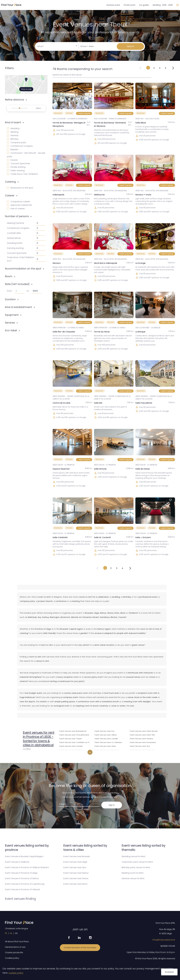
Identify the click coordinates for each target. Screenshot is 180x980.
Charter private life (14, 953)
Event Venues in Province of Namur (22, 878)
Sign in (112, 805)
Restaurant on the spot (20, 188)
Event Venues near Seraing (141, 738)
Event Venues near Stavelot (142, 753)
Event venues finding (20, 899)
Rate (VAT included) (17, 284)
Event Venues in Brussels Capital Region (24, 856)
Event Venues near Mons (75, 884)
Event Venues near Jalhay (106, 735)
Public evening (16, 171)
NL (11, 933)
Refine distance (14, 100)
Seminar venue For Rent (133, 878)
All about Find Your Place (17, 942)
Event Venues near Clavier (71, 738)
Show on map (26, 89)
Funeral (12, 160)
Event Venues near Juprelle (106, 738)
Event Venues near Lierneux (106, 750)
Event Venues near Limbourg (107, 753)
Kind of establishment (18, 307)
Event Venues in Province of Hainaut (22, 889)
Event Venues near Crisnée (71, 746)
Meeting (13, 132)
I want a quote (84, 113)
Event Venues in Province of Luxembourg (25, 884)
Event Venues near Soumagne (143, 742)
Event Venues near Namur (76, 873)
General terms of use (15, 947)
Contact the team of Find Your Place (80, 948)
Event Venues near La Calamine (108, 742)
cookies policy (16, 973)
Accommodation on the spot (23, 269)
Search (130, 46)
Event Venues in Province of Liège (21, 873)
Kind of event (13, 122)
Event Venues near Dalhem (71, 750)
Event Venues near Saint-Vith (142, 735)
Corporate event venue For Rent (137, 862)
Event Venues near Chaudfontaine (74, 735)
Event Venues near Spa (140, 746)
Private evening (16, 167)
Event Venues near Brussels (77, 856)
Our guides (144, 5)
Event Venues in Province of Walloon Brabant (27, 867)
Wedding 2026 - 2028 (163, 5)
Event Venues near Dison (70, 753)
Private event (129, 5)
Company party (17, 142)
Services (10, 323)
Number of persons (17, 216)
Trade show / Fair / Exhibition (22, 174)
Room (9, 276)
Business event (113, 5)
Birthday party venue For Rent (136, 867)
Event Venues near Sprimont (142, 750)
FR (6, 933)
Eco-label (11, 330)
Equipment (12, 315)
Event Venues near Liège (105, 746)
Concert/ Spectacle (18, 164)
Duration (10, 299)
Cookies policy (12, 958)
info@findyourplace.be (164, 940)
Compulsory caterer (18, 202)
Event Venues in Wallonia (17, 862)
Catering (10, 182)
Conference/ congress (20, 146)
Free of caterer (16, 209)
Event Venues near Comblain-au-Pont (75, 742)
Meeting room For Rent (133, 873)
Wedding (13, 128)
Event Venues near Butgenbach (73, 731)
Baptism (13, 149)
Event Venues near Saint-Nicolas (144, 731)
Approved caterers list (19, 205)
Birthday (13, 139)
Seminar (13, 135)
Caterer (10, 195)
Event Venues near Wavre (76, 878)
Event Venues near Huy (104, 731)
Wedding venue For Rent (133, 856)
